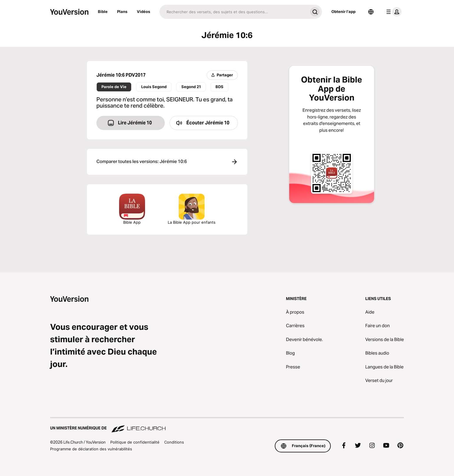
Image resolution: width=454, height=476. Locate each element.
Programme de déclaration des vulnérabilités (91, 449)
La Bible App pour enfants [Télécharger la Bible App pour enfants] (192, 209)
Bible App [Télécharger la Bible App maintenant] (132, 209)
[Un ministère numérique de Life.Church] (227, 425)
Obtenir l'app (343, 11)
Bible (103, 11)
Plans (122, 11)
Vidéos (143, 11)
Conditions (174, 442)
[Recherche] (234, 12)
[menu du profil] (393, 12)
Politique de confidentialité (135, 442)
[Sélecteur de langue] (371, 12)
